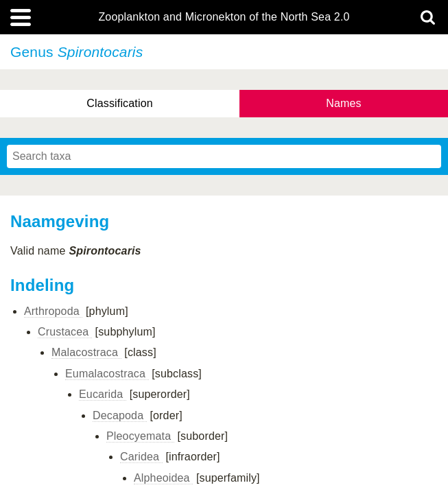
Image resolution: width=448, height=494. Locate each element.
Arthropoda (53, 311)
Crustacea (65, 332)
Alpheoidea (163, 478)
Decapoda (120, 415)
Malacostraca (86, 352)
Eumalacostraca (107, 374)
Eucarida (103, 394)
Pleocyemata (140, 436)
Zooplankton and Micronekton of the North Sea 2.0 (224, 17)
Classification (120, 103)
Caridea (141, 457)
